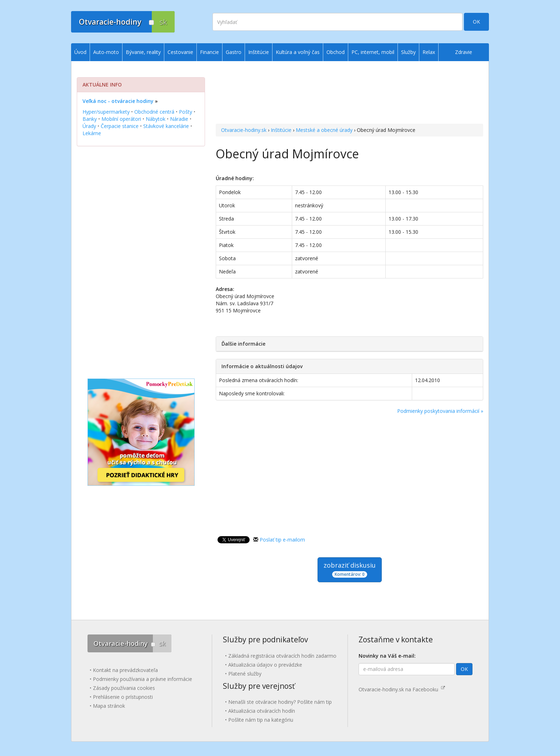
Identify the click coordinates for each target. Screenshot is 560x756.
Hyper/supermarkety (106, 112)
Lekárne (92, 133)
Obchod (336, 52)
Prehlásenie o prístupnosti (123, 697)
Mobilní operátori (121, 119)
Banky (90, 119)
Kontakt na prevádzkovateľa (125, 670)
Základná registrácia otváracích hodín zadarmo (282, 656)
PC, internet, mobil (373, 52)
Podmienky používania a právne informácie (142, 679)
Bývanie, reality (143, 52)
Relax (429, 52)
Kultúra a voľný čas (298, 52)
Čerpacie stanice (120, 126)
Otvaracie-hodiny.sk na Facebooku (402, 689)
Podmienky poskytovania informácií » (440, 411)
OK (476, 22)
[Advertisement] (349, 93)
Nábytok (156, 119)
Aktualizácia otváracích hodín (262, 711)
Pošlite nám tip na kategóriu (261, 720)
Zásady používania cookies (124, 688)
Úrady (89, 126)
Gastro (234, 52)
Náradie (179, 119)
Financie (209, 52)
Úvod (80, 52)
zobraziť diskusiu (350, 569)
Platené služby (245, 674)
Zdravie (464, 52)
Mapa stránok (109, 706)
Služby (408, 52)
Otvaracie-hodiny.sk (244, 130)
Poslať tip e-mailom (282, 540)
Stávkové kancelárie (166, 126)
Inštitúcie (281, 130)
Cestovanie (180, 52)
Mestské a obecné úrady (324, 130)
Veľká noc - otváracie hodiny (118, 101)
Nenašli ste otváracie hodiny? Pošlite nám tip (280, 702)
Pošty (186, 112)
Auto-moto (106, 52)
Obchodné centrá (154, 112)
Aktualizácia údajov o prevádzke (265, 665)
